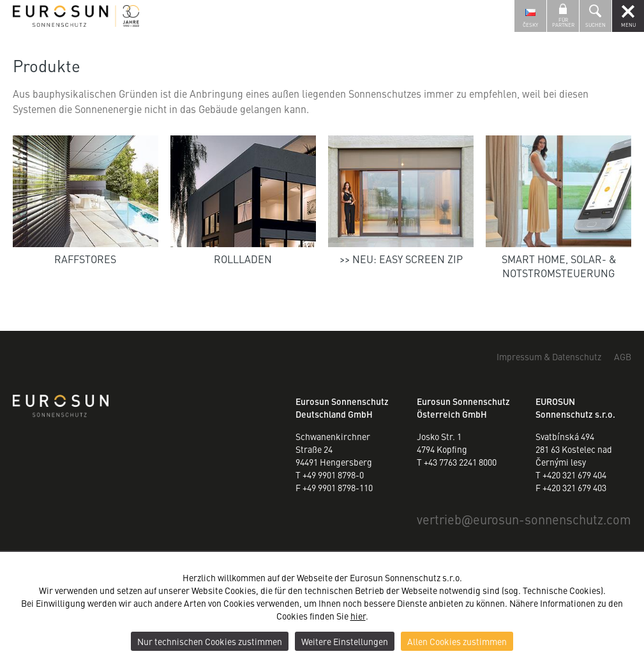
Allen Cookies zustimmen (457, 641)
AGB (623, 356)
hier (358, 616)
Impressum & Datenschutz (549, 356)
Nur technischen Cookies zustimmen (210, 641)
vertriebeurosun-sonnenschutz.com (524, 519)
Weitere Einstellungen (345, 641)
